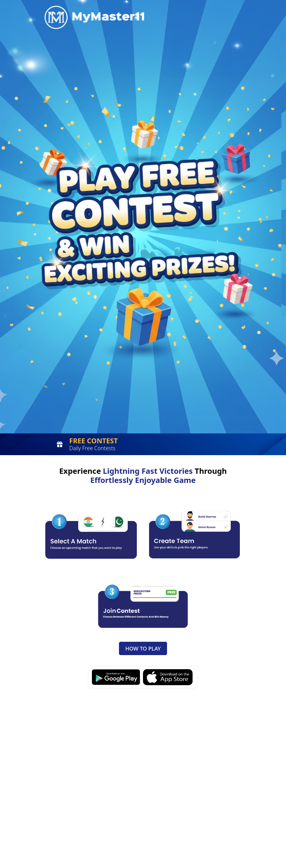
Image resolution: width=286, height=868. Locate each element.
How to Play (143, 648)
